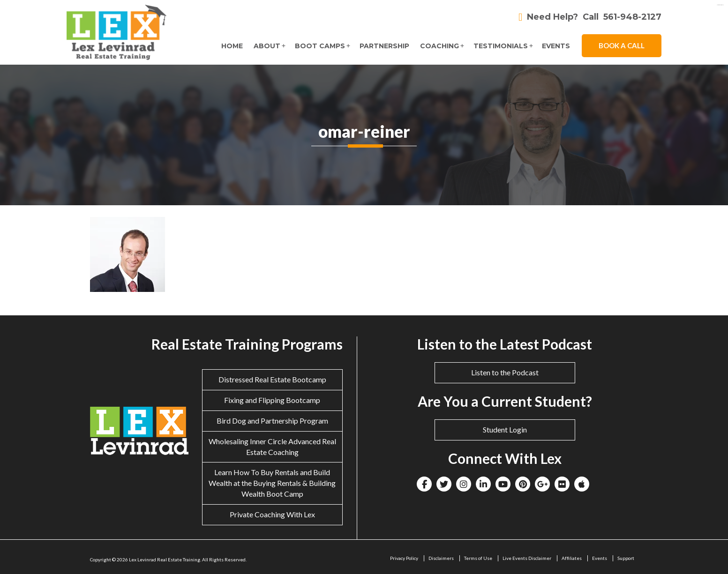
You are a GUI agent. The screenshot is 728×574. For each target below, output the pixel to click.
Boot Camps (319, 46)
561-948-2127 (632, 17)
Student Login (505, 429)
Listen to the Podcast (505, 372)
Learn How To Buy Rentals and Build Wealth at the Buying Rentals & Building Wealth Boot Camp (272, 483)
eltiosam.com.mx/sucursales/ (720, 5)
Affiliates (572, 558)
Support (626, 558)
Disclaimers (441, 558)
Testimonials (500, 46)
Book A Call (622, 45)
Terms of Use (478, 558)
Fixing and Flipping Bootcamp (272, 400)
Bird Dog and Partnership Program (272, 421)
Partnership (384, 46)
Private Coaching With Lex (272, 514)
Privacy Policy (404, 558)
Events (556, 46)
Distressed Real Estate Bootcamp (272, 379)
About (266, 46)
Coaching (439, 46)
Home (232, 46)
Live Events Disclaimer (527, 558)
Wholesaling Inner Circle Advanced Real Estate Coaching (272, 447)
